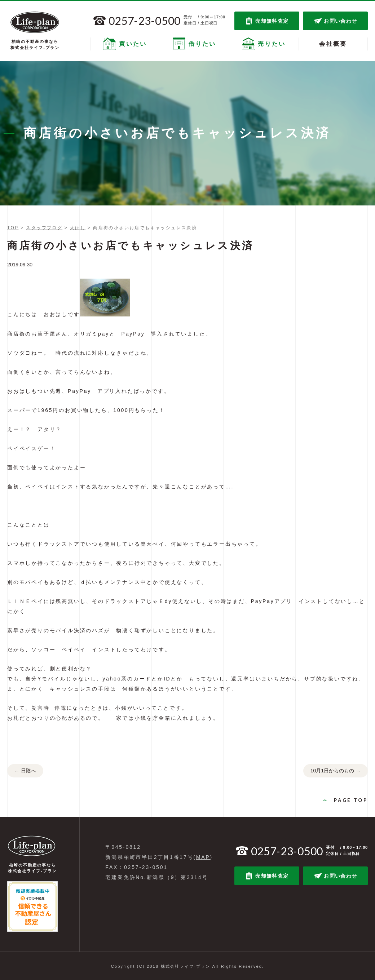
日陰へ (25, 771)
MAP (203, 857)
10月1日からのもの (336, 771)
